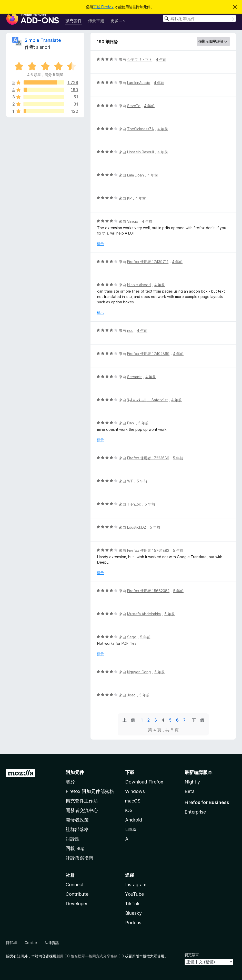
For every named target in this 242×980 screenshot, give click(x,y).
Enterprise (195, 812)
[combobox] (199, 18)
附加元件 (75, 772)
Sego (132, 637)
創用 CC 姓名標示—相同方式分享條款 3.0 (90, 956)
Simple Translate (43, 40)
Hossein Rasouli (140, 152)
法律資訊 (52, 943)
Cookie (31, 943)
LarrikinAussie (139, 83)
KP (129, 198)
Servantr (134, 377)
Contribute (77, 894)
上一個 (129, 720)
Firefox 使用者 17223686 (148, 458)
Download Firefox (144, 782)
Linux (131, 829)
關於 (70, 782)
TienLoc (134, 504)
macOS (133, 801)
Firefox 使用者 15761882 (148, 550)
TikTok (132, 904)
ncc (130, 330)
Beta (190, 791)
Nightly (192, 782)
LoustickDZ (137, 527)
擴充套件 (74, 21)
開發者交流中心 (82, 810)
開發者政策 (77, 820)
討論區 (73, 839)
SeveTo (134, 106)
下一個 (198, 720)
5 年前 (143, 423)
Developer (77, 904)
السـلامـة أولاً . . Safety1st (147, 400)
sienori (43, 47)
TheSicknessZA (140, 129)
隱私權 (12, 943)
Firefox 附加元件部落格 (90, 791)
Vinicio (133, 221)
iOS (129, 810)
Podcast (134, 923)
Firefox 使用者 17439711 (148, 262)
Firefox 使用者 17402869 (148, 354)
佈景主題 (96, 21)
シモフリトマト (140, 59)
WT (130, 481)
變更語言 (192, 955)
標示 (100, 244)
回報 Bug (75, 848)
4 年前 (161, 59)
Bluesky (133, 913)
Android (134, 820)
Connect (75, 885)
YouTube (134, 894)
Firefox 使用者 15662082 (148, 591)
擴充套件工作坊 (82, 801)
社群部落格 (77, 829)
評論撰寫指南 (79, 858)
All (128, 839)
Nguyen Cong (139, 672)
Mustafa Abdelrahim (144, 614)
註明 (21, 956)
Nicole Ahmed (139, 285)
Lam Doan (135, 175)
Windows (135, 791)
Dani (131, 423)
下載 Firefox (103, 7)
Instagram (136, 885)
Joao (131, 695)
